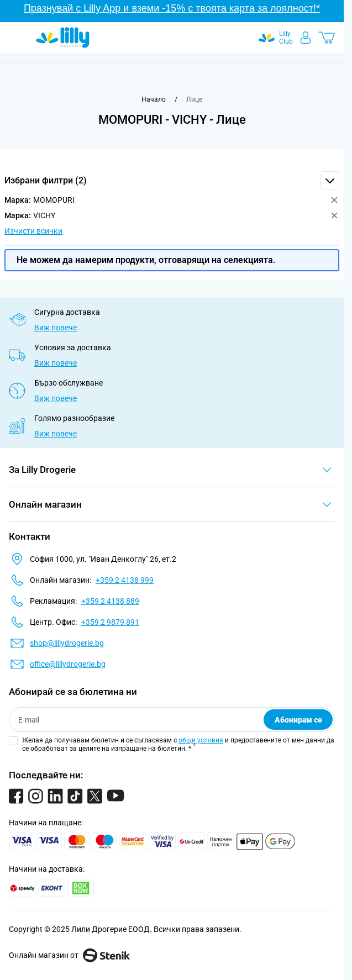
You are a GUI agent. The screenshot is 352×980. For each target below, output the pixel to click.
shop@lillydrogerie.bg (67, 643)
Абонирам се (298, 720)
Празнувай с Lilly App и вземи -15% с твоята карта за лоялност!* (172, 8)
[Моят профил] (306, 38)
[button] (172, 181)
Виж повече (56, 328)
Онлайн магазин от (69, 955)
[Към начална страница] (154, 99)
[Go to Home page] (63, 38)
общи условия (201, 740)
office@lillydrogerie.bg (68, 664)
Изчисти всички (33, 231)
